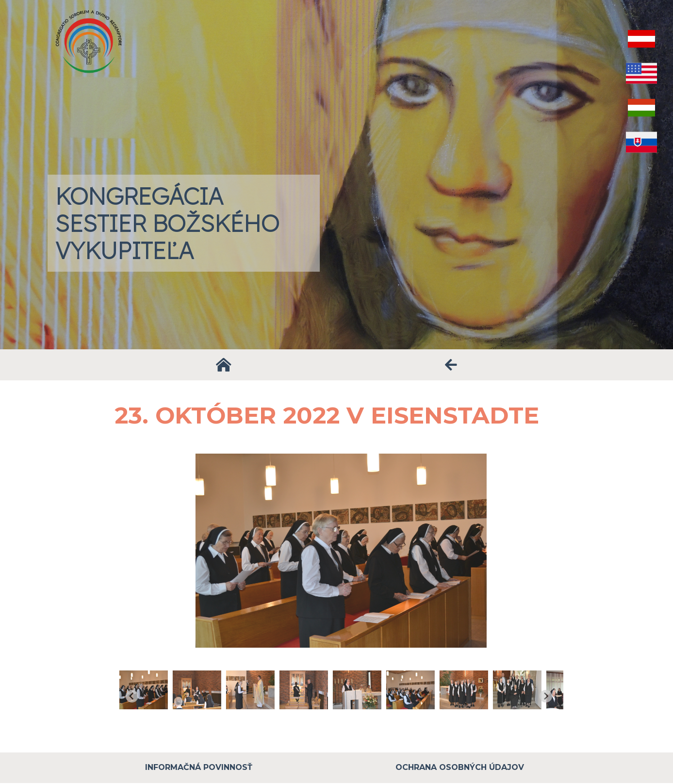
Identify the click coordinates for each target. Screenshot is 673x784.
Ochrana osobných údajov (460, 767)
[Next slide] (558, 696)
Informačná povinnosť (199, 767)
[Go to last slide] (145, 696)
